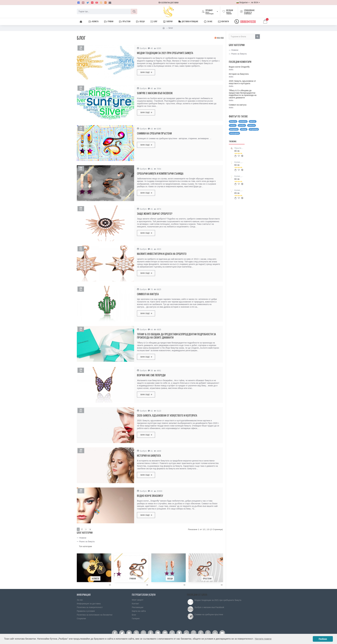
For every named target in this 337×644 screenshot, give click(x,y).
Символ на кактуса (148, 294)
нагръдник (234, 133)
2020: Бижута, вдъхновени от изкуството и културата (167, 415)
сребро (242, 125)
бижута (233, 121)
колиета (243, 121)
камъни (252, 125)
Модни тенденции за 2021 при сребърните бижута (165, 53)
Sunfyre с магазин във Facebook (155, 93)
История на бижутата (149, 456)
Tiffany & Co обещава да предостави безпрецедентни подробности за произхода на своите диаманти (176, 336)
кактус (253, 121)
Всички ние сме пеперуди (151, 375)
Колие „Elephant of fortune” (239, 190)
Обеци (170, 578)
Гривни (133, 578)
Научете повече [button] (263, 639)
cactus (233, 125)
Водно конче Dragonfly (150, 496)
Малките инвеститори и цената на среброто (162, 254)
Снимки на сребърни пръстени (154, 133)
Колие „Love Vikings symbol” (239, 162)
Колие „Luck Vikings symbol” (239, 176)
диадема (234, 129)
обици (244, 129)
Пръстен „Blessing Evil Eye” (239, 148)
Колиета (95, 578)
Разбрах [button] (323, 639)
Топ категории (85, 546)
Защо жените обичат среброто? (155, 214)
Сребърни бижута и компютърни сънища (160, 174)
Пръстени (207, 578)
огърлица (254, 129)
